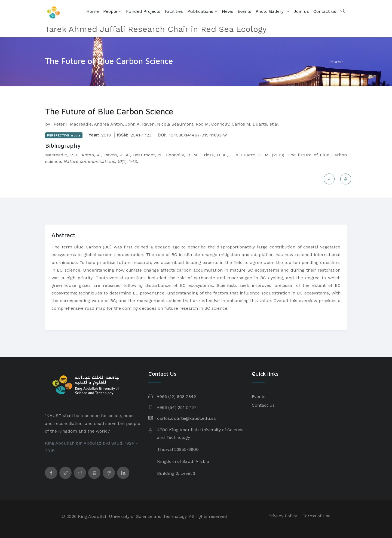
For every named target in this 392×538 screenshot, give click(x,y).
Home (93, 11)
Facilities (174, 11)
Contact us (325, 11)
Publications (202, 11)
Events (244, 11)
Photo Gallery (270, 11)
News (228, 11)
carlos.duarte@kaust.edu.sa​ (186, 418)
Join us (301, 11)
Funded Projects (143, 11)
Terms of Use (317, 516)
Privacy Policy (283, 516)
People (112, 11)
